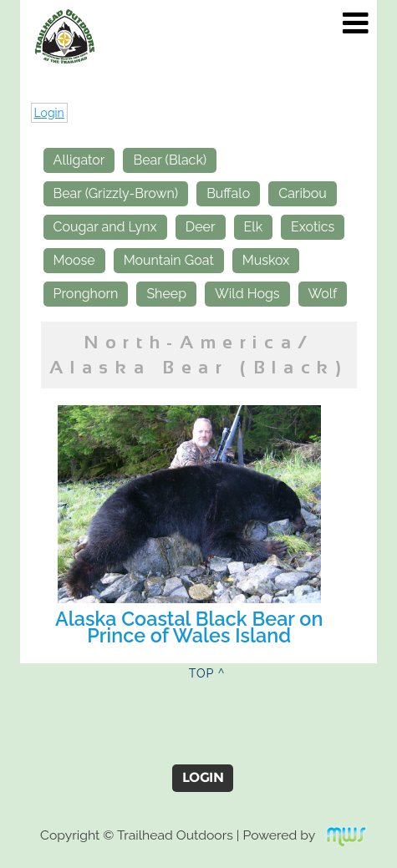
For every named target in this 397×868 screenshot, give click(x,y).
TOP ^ (207, 673)
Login (49, 113)
